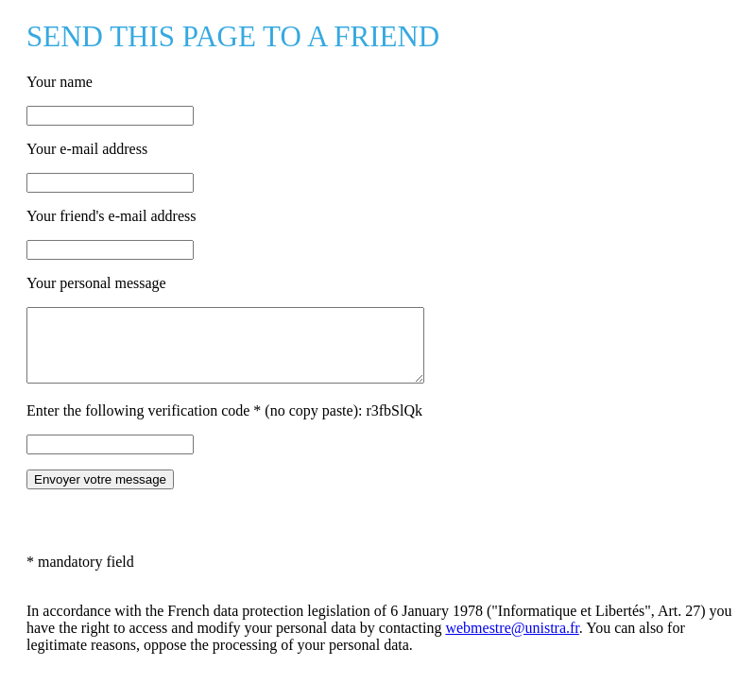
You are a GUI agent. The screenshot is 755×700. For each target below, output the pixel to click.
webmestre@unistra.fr (512, 642)
